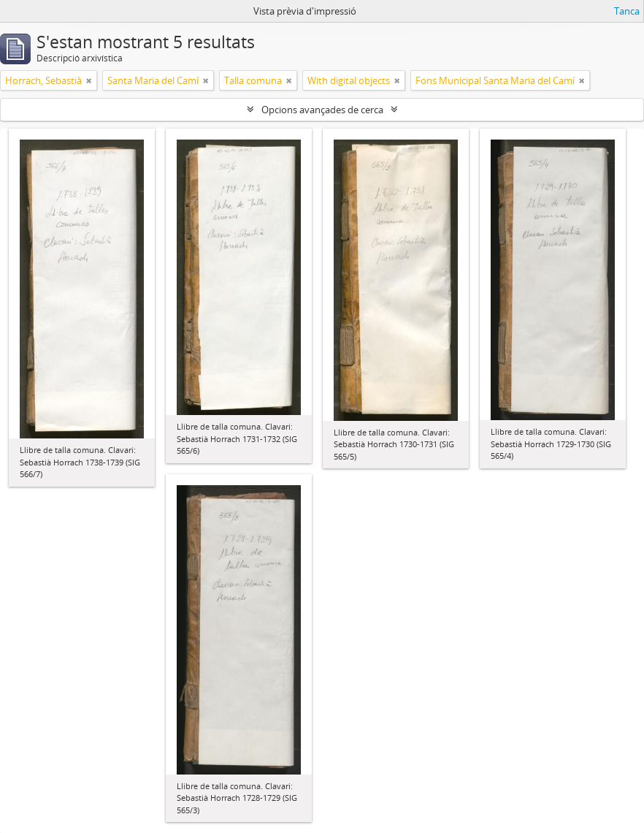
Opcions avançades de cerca (322, 110)
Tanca (627, 11)
